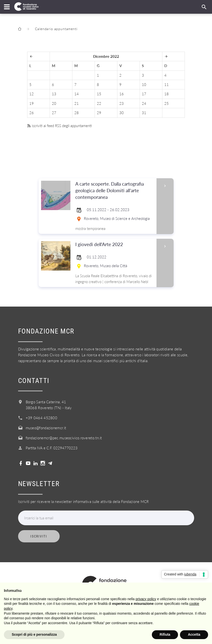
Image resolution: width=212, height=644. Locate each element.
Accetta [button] (194, 634)
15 (99, 94)
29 (99, 113)
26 (32, 113)
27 (54, 113)
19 (32, 103)
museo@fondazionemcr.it (46, 428)
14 (77, 94)
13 (54, 94)
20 (54, 103)
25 (167, 103)
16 (122, 94)
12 (32, 94)
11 (167, 84)
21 (77, 103)
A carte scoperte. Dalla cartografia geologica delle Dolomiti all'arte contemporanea (114, 191)
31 (144, 113)
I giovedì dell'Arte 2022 (114, 244)
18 (167, 94)
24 (144, 103)
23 (122, 103)
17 (144, 94)
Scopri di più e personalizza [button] (34, 634)
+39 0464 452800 (42, 418)
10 (144, 84)
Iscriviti (39, 536)
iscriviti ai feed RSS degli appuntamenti (60, 126)
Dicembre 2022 (106, 56)
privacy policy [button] (146, 599)
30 (122, 113)
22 (99, 103)
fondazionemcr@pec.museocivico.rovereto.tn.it (64, 438)
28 (77, 113)
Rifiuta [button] (165, 634)
